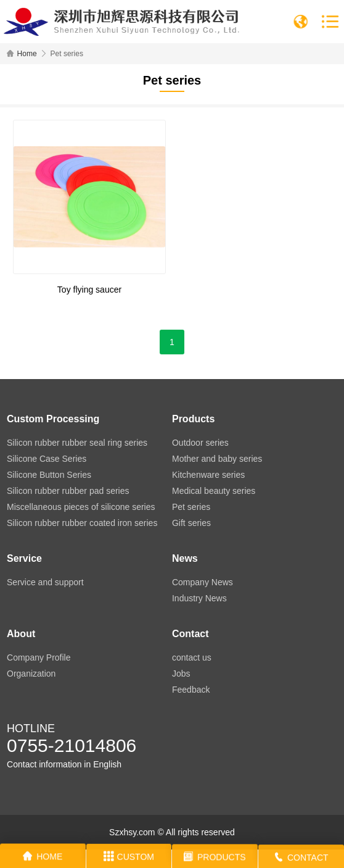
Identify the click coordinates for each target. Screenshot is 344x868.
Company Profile (39, 657)
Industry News (199, 598)
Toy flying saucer (89, 290)
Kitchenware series (208, 475)
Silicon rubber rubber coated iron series (82, 523)
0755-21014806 (72, 745)
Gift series (191, 523)
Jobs (181, 674)
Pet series (191, 507)
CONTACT (301, 859)
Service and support (45, 582)
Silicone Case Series (47, 459)
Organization (31, 674)
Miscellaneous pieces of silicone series (81, 507)
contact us (192, 657)
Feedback (191, 690)
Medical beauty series (214, 491)
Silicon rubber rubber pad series (68, 491)
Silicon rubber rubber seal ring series (77, 443)
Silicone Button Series (49, 475)
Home (27, 54)
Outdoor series (200, 443)
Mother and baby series (217, 459)
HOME (43, 858)
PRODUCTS (215, 858)
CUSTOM (129, 858)
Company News (203, 582)
